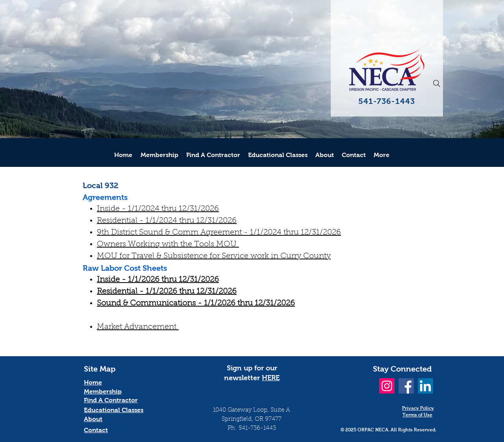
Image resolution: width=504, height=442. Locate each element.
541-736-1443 (257, 428)
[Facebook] (406, 386)
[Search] (437, 83)
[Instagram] (387, 386)
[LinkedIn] (425, 386)
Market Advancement (138, 327)
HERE (271, 378)
